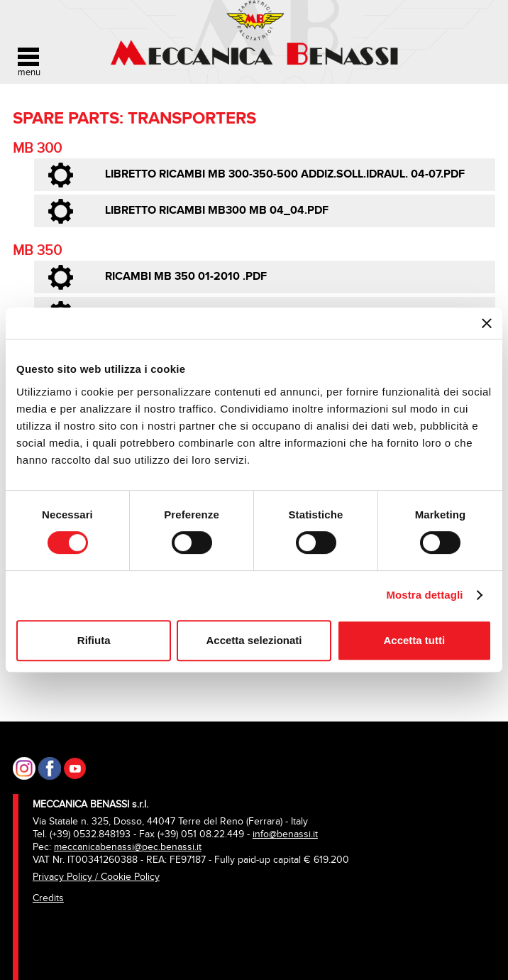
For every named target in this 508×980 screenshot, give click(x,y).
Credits (48, 898)
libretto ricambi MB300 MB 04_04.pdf (217, 211)
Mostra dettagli (424, 595)
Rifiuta (94, 640)
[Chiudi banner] (487, 323)
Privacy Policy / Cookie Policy (96, 877)
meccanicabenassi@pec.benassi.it (128, 847)
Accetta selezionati (254, 640)
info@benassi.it (285, 834)
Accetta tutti (414, 640)
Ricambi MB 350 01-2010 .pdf (186, 277)
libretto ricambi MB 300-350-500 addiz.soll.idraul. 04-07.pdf (285, 174)
